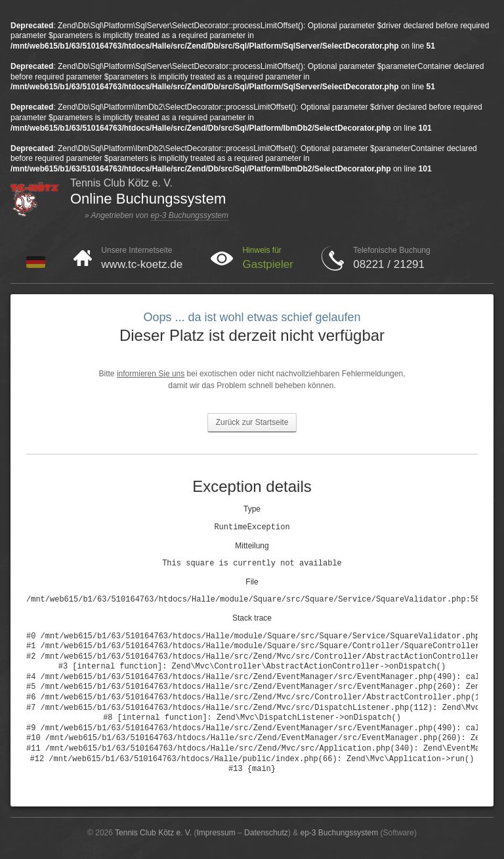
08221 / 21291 (389, 264)
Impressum (216, 833)
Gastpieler (267, 264)
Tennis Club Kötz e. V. (153, 833)
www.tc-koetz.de (142, 264)
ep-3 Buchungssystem (189, 215)
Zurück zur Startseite (252, 422)
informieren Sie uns (151, 374)
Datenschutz (266, 833)
